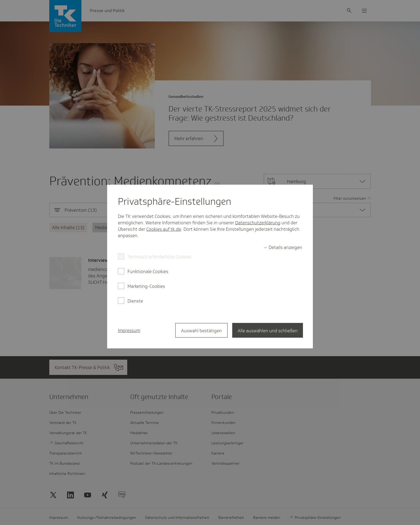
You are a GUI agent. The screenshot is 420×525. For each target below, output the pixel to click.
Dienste (135, 301)
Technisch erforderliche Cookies (159, 257)
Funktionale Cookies (148, 271)
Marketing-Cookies (146, 286)
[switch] (283, 247)
